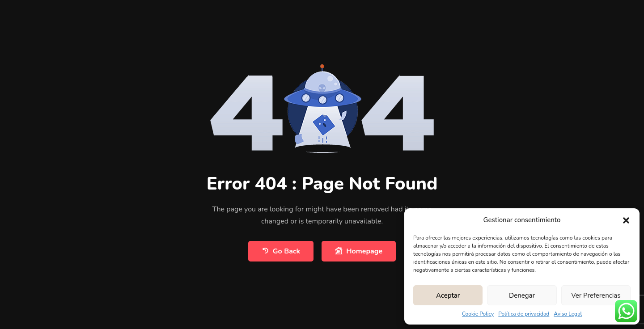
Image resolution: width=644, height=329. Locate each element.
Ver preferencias (596, 295)
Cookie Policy (478, 314)
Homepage (359, 251)
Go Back (281, 251)
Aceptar (448, 295)
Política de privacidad (524, 314)
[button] (626, 220)
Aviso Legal (568, 314)
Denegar (522, 295)
